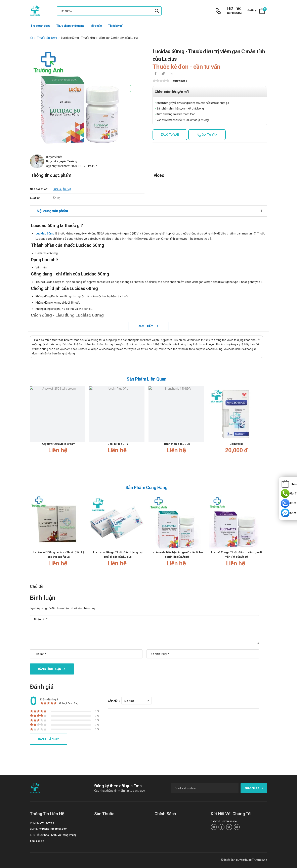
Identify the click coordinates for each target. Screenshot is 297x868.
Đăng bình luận (50, 669)
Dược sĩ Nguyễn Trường (62, 161)
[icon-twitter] (163, 74)
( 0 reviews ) (179, 81)
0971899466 (235, 13)
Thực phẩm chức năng (70, 26)
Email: (34, 829)
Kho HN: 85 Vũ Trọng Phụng (60, 835)
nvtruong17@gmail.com (53, 829)
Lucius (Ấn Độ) (62, 189)
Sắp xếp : (114, 701)
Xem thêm (146, 326)
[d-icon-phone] (219, 11)
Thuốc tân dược (40, 26)
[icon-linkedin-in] (171, 74)
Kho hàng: (37, 835)
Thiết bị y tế (115, 26)
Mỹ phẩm (96, 26)
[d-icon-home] (31, 38)
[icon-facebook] (156, 74)
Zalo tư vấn (170, 135)
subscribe (254, 788)
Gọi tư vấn (209, 135)
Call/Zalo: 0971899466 (224, 821)
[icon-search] (157, 11)
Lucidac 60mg (45, 233)
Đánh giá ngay (49, 739)
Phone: (35, 823)
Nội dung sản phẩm (52, 211)
